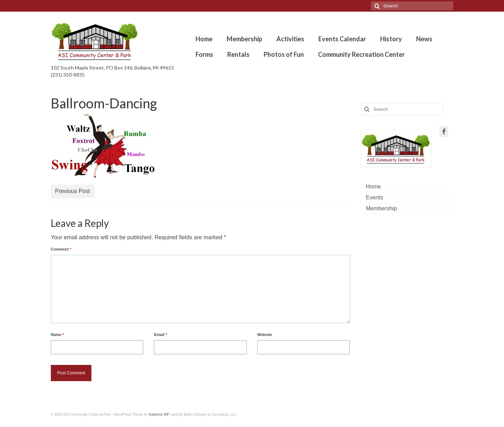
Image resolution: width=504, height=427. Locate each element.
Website (265, 335)
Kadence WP (159, 414)
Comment (61, 249)
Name (57, 335)
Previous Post (73, 191)
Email (160, 335)
